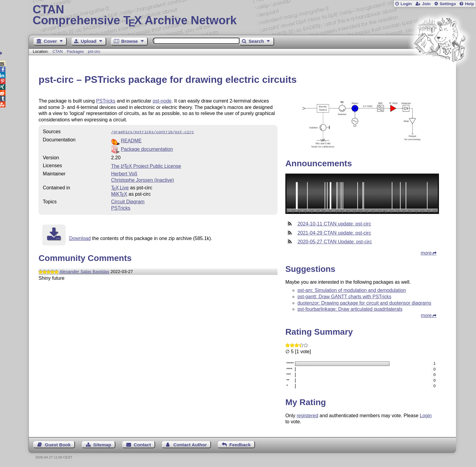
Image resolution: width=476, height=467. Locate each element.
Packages (76, 51)
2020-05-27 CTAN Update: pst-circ (335, 242)
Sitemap (102, 445)
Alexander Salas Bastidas (84, 271)
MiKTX (119, 193)
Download (80, 238)
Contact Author (190, 445)
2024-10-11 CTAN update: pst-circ (334, 224)
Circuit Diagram (128, 201)
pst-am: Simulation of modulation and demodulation (352, 290)
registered (307, 416)
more (426, 253)
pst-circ (94, 51)
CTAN (58, 51)
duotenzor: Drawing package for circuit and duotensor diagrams (364, 303)
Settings (448, 4)
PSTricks (106, 101)
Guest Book (58, 445)
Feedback (240, 445)
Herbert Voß (124, 173)
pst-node (162, 101)
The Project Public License (146, 166)
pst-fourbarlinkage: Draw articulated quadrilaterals (350, 309)
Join (426, 4)
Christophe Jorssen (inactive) (143, 179)
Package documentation (147, 149)
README (131, 140)
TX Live (120, 187)
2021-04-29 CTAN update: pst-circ (334, 233)
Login (406, 4)
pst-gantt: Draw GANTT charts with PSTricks (344, 297)
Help (470, 4)
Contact (143, 445)
